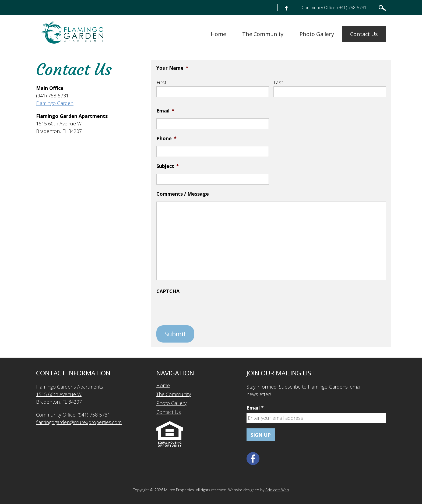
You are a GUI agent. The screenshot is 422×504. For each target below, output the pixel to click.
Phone (166, 138)
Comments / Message (183, 194)
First (162, 82)
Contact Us (364, 34)
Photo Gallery (317, 34)
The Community (263, 34)
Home (218, 34)
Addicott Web (277, 490)
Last (279, 82)
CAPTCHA (168, 291)
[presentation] (197, 309)
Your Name (172, 68)
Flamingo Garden (55, 103)
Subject (168, 166)
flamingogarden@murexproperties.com (79, 422)
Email (165, 111)
